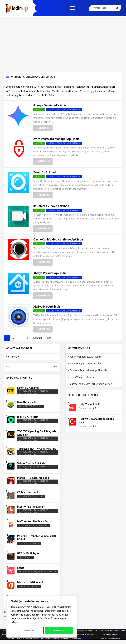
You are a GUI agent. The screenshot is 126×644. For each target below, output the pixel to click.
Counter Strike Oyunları (31, 496)
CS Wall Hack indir (28, 492)
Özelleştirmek (27, 631)
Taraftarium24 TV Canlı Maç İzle (37, 449)
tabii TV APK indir (28, 417)
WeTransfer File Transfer (33, 521)
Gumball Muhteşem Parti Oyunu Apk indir (91, 384)
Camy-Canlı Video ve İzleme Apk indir (58, 239)
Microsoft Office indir (30, 582)
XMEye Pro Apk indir (47, 307)
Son (49, 338)
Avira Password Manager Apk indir (56, 139)
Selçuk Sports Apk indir (31, 463)
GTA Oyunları (25, 557)
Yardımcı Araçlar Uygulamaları (64, 110)
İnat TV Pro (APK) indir (31, 507)
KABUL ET (59, 631)
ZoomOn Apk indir (46, 172)
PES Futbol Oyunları (29, 543)
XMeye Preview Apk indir (50, 273)
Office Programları (29, 586)
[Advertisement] (63, 44)
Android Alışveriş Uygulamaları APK (37, 572)
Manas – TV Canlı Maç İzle (33, 478)
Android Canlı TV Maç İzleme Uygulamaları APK (33, 392)
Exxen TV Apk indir (28, 388)
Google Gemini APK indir (50, 105)
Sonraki (38, 338)
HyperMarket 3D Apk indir (83, 377)
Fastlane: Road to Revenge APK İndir (89, 370)
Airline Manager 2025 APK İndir (86, 357)
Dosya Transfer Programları (33, 525)
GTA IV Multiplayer (28, 553)
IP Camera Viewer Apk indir (51, 206)
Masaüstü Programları (30, 406)
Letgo (21, 568)
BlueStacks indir (27, 402)
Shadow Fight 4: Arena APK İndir (86, 364)
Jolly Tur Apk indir (90, 404)
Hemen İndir (43, 128)
